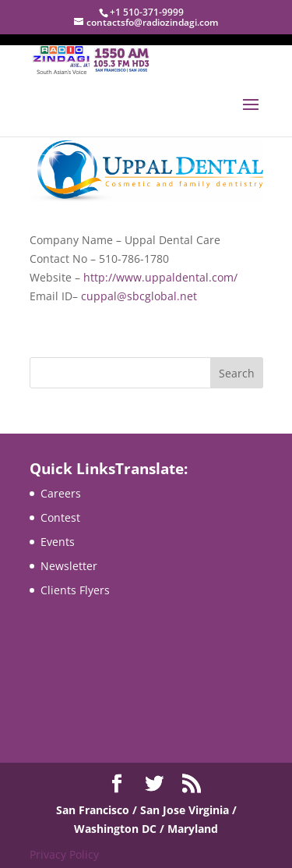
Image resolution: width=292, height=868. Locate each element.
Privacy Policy (64, 854)
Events (58, 542)
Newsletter (69, 566)
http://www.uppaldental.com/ (160, 277)
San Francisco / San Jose (122, 810)
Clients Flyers (75, 590)
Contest (60, 517)
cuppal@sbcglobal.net (139, 296)
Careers (61, 493)
